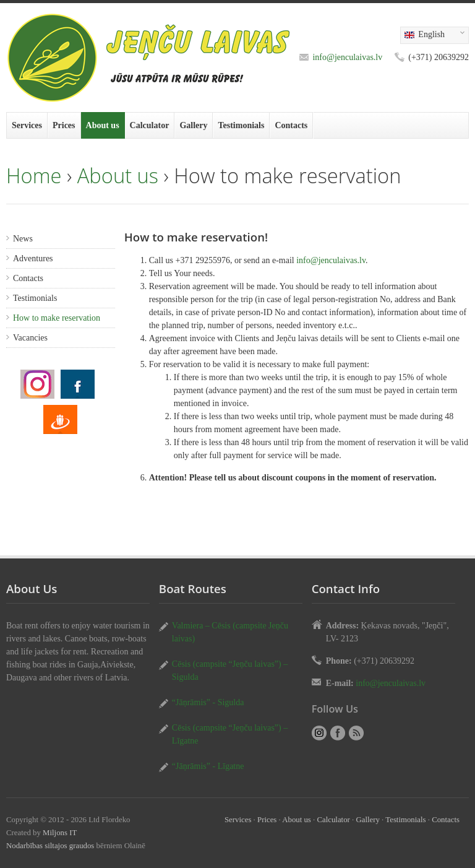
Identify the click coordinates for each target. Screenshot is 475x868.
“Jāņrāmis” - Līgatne (208, 766)
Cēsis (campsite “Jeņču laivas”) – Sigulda (230, 671)
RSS (356, 733)
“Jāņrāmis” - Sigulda (208, 702)
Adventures (33, 258)
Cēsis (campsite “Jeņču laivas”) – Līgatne (230, 734)
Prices (64, 125)
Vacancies (30, 338)
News (23, 239)
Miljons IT (60, 833)
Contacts (291, 125)
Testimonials (241, 125)
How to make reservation (57, 318)
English (432, 36)
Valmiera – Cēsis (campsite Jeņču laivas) (230, 632)
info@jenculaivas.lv (347, 57)
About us (103, 125)
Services (27, 125)
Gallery (193, 125)
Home (34, 176)
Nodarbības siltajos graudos (50, 846)
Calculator (150, 125)
